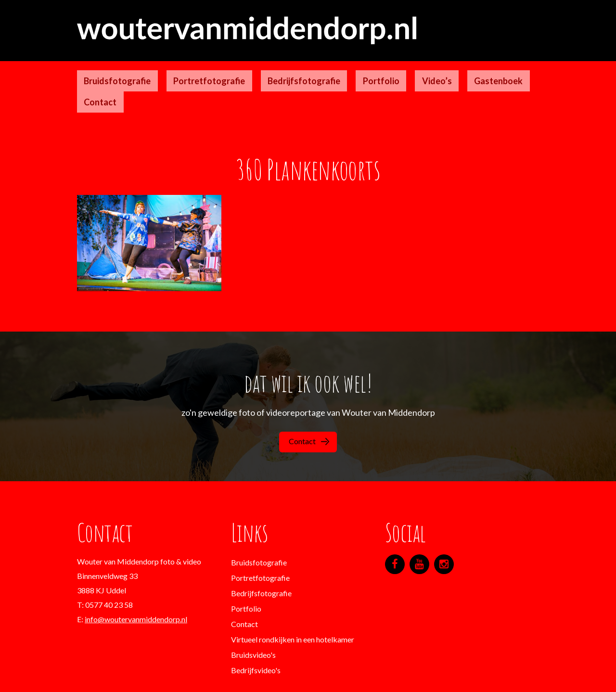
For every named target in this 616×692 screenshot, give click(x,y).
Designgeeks (388, 677)
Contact (472, 70)
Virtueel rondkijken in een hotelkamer (293, 598)
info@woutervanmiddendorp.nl (136, 578)
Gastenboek (422, 70)
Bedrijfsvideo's (256, 629)
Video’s (374, 70)
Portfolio (333, 70)
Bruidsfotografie (110, 70)
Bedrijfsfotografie (269, 70)
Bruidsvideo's (253, 614)
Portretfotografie (188, 70)
